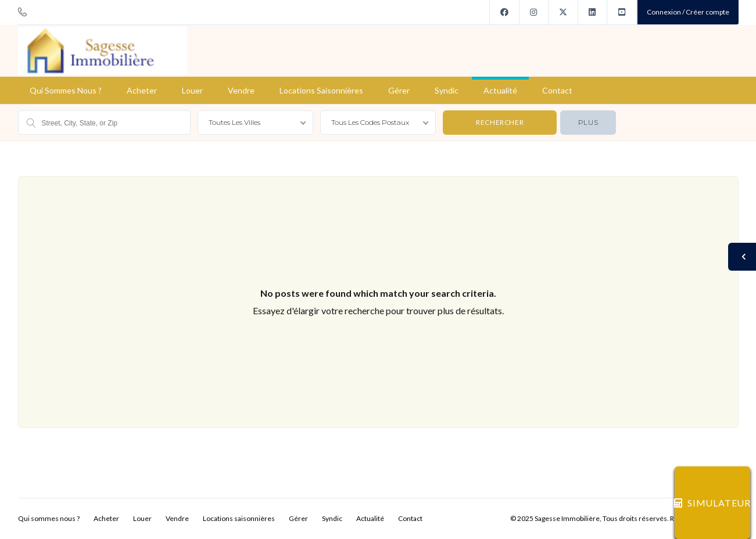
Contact (557, 90)
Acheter (142, 90)
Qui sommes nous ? (66, 90)
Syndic (447, 90)
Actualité (500, 90)
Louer (192, 90)
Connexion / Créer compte (688, 12)
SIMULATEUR (712, 503)
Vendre (241, 90)
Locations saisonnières (321, 90)
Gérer (399, 90)
